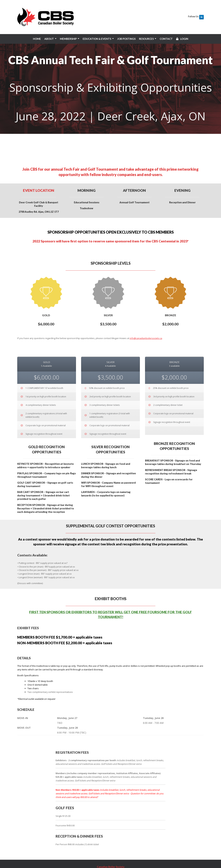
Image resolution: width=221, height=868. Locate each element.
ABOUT (49, 39)
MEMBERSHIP (68, 39)
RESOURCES (146, 39)
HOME (37, 39)
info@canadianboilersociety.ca (146, 305)
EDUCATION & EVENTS (97, 39)
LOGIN (182, 39)
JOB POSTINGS (126, 39)
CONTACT (166, 39)
